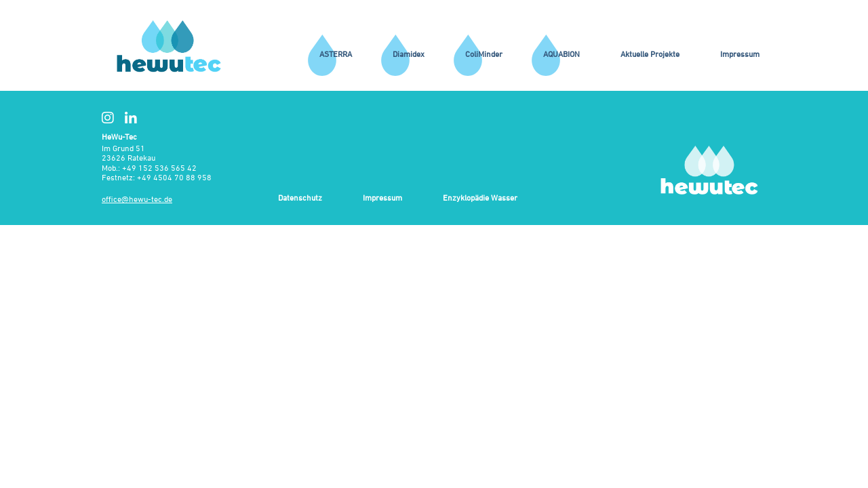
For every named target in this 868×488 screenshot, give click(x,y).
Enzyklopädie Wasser (480, 198)
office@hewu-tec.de (137, 199)
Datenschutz (300, 198)
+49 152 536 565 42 (159, 168)
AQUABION (561, 54)
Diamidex (409, 54)
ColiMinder (484, 54)
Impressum (740, 54)
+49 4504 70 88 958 (174, 177)
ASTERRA (336, 54)
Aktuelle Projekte (650, 54)
